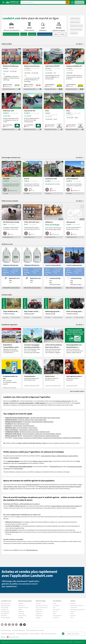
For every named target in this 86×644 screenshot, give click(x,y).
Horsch (12, 489)
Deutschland (74, 607)
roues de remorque (33, 430)
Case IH (20, 487)
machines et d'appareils (32, 485)
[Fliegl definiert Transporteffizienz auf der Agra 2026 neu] (11, 342)
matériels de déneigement (52, 436)
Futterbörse (39, 613)
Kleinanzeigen (5, 607)
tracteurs (53, 456)
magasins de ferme (73, 456)
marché (77, 403)
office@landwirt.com (32, 550)
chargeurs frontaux (18, 438)
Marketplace (32, 34)
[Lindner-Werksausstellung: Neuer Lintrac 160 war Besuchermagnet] (54, 342)
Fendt (38, 418)
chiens (50, 461)
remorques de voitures (29, 426)
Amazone (6, 489)
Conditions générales (22, 634)
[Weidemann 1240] (11, 112)
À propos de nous (6, 630)
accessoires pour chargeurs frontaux (33, 438)
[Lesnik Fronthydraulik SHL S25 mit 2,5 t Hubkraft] (75, 268)
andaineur (27, 420)
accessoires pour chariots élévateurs (71, 438)
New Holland (43, 418)
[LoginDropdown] (79, 2)
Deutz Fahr (59, 487)
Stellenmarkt (39, 615)
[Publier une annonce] (72, 2)
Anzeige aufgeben (6, 618)
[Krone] (54, 112)
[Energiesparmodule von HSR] (11, 374)
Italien (72, 613)
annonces (24, 34)
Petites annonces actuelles (10, 201)
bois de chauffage (14, 458)
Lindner (15, 487)
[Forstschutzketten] (32, 374)
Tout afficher (80, 44)
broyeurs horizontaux (22, 428)
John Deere (33, 418)
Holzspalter (21, 613)
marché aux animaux (76, 29)
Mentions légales (35, 634)
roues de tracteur (23, 430)
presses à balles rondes (40, 420)
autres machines (19, 468)
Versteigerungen (5, 611)
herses (15, 424)
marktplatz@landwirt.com (79, 642)
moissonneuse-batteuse (28, 434)
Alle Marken (4, 615)
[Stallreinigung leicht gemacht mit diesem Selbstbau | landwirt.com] (54, 308)
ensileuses (58, 434)
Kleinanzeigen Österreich (77, 605)
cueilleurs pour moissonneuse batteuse (45, 434)
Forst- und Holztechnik (42, 607)
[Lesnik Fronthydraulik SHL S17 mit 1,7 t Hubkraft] (54, 268)
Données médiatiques (19, 630)
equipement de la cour (56, 466)
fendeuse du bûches (48, 422)
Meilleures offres (7, 44)
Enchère (62, 34)
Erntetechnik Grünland (42, 605)
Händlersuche (5, 609)
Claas (49, 418)
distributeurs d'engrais (26, 432)
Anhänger (21, 618)
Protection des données (8, 634)
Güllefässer (21, 611)
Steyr (80, 485)
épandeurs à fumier (45, 432)
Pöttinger (72, 487)
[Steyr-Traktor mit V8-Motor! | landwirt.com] (32, 308)
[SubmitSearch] (68, 2)
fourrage (6, 458)
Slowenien (73, 615)
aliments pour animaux (77, 26)
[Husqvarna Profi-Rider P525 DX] (75, 69)
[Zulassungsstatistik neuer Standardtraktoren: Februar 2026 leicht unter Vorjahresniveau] (75, 342)
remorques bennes (17, 426)
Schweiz (73, 611)
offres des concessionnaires (11, 34)
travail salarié (23, 463)
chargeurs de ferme (28, 436)
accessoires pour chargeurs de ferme (52, 438)
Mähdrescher (22, 605)
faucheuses (21, 420)
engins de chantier (46, 456)
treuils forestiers (27, 422)
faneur (32, 420)
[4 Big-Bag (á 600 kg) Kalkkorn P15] (11, 268)
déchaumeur (21, 424)
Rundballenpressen (23, 607)
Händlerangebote (6, 605)
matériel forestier (75, 22)
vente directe (74, 33)
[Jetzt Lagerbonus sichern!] (75, 374)
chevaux (40, 461)
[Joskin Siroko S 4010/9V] (54, 69)
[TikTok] (13, 625)
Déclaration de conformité (49, 634)
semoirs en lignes (33, 428)
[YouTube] (2, 625)
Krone (67, 487)
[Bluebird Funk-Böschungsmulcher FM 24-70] (11, 69)
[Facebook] (9, 625)
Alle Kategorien (5, 613)
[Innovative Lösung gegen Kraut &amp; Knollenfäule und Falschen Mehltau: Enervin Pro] (32, 342)
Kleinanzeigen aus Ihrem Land (11, 157)
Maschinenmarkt (5, 603)
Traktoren (21, 603)
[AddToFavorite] (19, 51)
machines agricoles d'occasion (63, 401)
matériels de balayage (39, 436)
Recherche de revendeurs (45, 34)
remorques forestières (37, 422)
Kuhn (64, 487)
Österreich (73, 603)
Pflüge (20, 609)
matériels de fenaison (62, 456)
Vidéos (56, 34)
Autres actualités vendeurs (77, 391)
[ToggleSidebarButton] (3, 2)
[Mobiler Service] (54, 374)
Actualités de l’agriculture (9, 325)
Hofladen (38, 618)
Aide (3, 637)
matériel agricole (75, 18)
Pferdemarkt (39, 611)
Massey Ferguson (44, 487)
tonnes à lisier (36, 432)
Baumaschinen (22, 615)
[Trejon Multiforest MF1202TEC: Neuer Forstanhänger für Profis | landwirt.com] (11, 308)
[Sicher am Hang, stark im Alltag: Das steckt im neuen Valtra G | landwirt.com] (75, 308)
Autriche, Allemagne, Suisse (59, 506)
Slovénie (77, 506)
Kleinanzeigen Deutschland (77, 609)
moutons (46, 461)
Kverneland (78, 487)
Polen (72, 618)
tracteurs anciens (55, 418)
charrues (27, 424)
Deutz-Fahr (56, 618)
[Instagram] (6, 625)
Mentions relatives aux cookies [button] (35, 630)
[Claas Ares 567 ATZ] (32, 112)
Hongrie (72, 506)
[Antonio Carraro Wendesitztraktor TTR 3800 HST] (32, 69)
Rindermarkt (39, 609)
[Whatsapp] (16, 625)
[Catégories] (21, 625)
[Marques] (24, 625)
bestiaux (35, 461)
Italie (68, 506)
